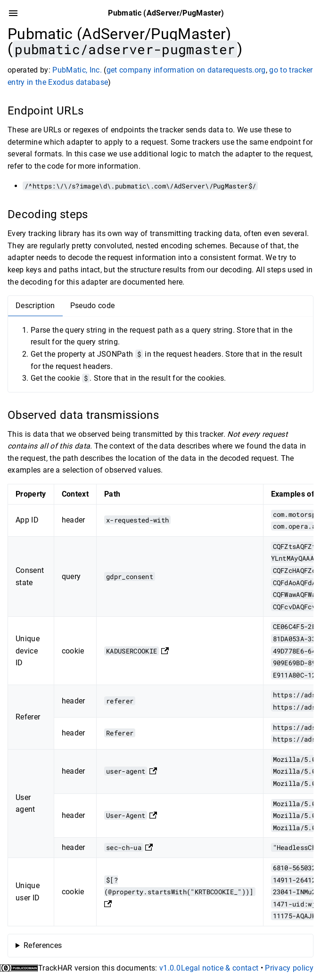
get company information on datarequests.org (186, 70)
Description (35, 306)
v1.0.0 (170, 968)
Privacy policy (289, 968)
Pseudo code (93, 306)
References (43, 945)
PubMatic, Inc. (77, 70)
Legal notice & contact (220, 968)
